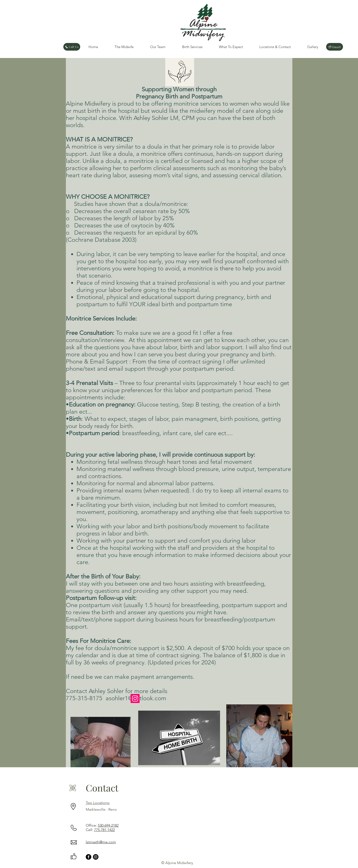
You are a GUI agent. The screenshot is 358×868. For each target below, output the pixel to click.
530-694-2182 (108, 825)
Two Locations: (98, 803)
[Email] (335, 47)
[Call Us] (72, 47)
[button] (124, 47)
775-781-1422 (104, 830)
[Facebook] (89, 857)
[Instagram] (135, 698)
